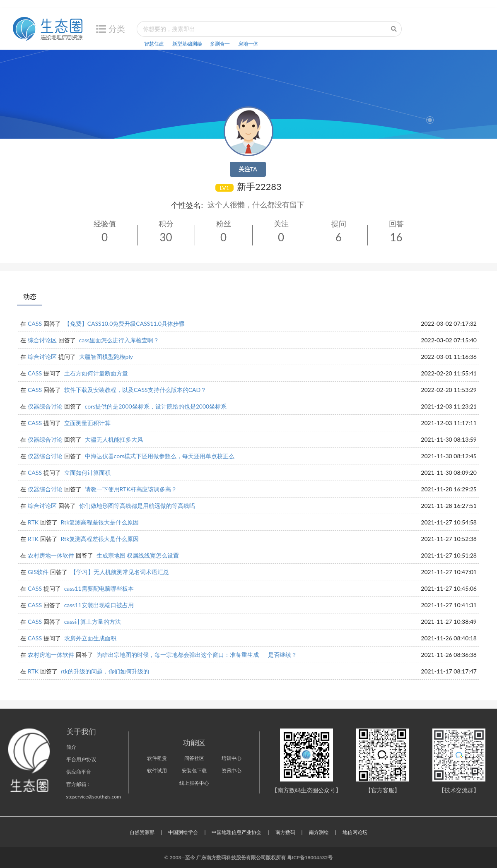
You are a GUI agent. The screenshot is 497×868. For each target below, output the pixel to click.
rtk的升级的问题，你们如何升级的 (105, 671)
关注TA (248, 169)
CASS (35, 323)
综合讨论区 (42, 340)
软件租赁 (157, 758)
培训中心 (232, 758)
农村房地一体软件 (51, 555)
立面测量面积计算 (87, 423)
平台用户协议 (81, 759)
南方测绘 (319, 832)
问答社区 (194, 758)
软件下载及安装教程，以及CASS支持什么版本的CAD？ (135, 390)
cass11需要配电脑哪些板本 (99, 588)
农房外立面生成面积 (90, 638)
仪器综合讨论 (45, 406)
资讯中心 (232, 771)
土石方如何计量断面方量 (96, 373)
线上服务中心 (194, 783)
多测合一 (220, 44)
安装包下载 (194, 771)
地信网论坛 (355, 832)
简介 (71, 747)
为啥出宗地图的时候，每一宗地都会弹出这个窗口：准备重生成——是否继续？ (197, 655)
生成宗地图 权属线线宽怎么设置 (138, 555)
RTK (33, 522)
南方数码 (285, 832)
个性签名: (187, 205)
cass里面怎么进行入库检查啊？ (119, 340)
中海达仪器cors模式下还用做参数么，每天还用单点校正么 (160, 456)
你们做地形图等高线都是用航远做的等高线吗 (137, 506)
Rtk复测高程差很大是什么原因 (100, 522)
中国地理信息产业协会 (236, 832)
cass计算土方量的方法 (93, 622)
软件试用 (157, 771)
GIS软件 (38, 572)
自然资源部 (142, 832)
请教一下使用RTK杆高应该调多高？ (131, 489)
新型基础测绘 (187, 44)
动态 (30, 296)
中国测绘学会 (183, 832)
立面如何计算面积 (87, 472)
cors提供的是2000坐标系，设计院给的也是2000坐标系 (156, 406)
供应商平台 (79, 772)
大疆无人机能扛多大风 (114, 439)
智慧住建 (154, 44)
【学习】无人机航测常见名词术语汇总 (120, 572)
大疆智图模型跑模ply (106, 357)
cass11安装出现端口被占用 (99, 605)
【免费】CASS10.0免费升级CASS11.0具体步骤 (124, 323)
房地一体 (248, 44)
